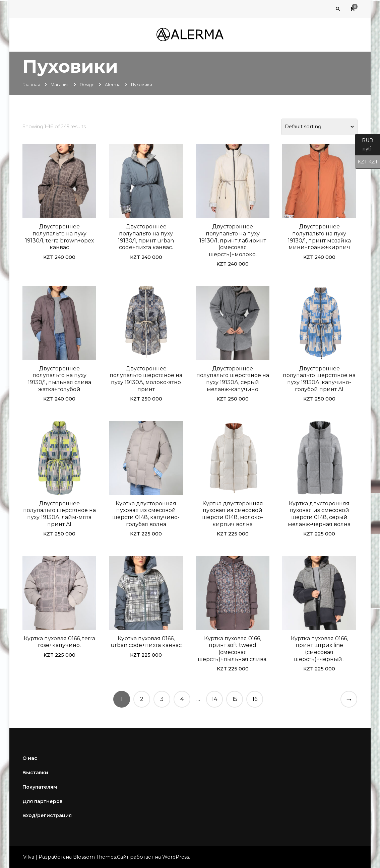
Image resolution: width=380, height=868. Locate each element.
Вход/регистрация (47, 815)
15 (235, 699)
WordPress (176, 857)
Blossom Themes (94, 857)
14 (214, 699)
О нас (30, 758)
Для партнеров (43, 801)
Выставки (35, 773)
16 (255, 699)
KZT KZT (366, 162)
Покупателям (40, 787)
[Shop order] (319, 127)
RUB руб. (364, 146)
